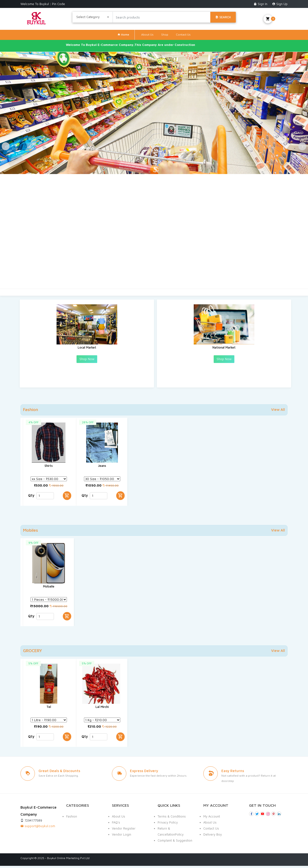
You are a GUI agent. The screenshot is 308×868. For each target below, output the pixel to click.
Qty (31, 500)
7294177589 (31, 823)
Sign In (261, 4)
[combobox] (93, 17)
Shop (165, 34)
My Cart (276, 19)
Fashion (72, 818)
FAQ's (116, 824)
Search (223, 17)
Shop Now (87, 363)
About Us (147, 34)
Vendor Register (124, 831)
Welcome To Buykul (35, 4)
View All (278, 409)
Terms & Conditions (172, 818)
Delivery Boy (213, 837)
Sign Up (280, 4)
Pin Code (58, 4)
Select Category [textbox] (88, 17)
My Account (212, 818)
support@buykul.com (38, 828)
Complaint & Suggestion (175, 843)
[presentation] (14, 166)
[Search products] (162, 17)
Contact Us (183, 34)
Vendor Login (122, 837)
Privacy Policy (168, 824)
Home (123, 34)
